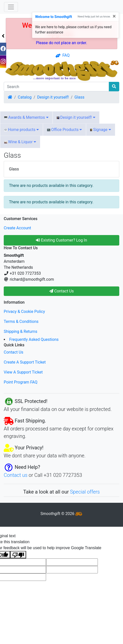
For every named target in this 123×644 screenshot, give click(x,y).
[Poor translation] (18, 555)
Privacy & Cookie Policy (24, 312)
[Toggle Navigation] (11, 7)
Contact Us (14, 352)
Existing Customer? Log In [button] (61, 240)
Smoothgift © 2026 (62, 514)
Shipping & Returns (21, 331)
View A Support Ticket (23, 372)
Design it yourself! (53, 97)
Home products (22, 130)
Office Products (64, 130)
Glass (79, 97)
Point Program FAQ (21, 382)
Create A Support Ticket (25, 362)
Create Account (17, 228)
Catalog (25, 97)
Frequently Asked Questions (34, 339)
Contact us (16, 475)
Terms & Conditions (21, 322)
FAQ (63, 55)
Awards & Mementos (26, 117)
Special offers (85, 492)
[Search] (56, 87)
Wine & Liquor (20, 142)
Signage (100, 130)
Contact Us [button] (62, 291)
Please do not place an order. (61, 43)
